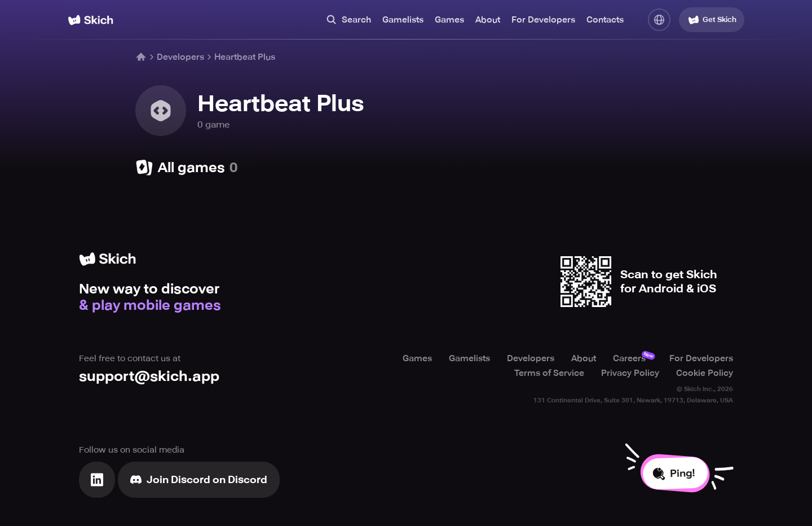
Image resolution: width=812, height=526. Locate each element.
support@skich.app (149, 376)
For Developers (543, 20)
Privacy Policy (630, 373)
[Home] (91, 20)
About (488, 20)
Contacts (605, 20)
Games (449, 20)
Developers (180, 57)
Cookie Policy (705, 373)
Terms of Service (549, 373)
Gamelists (403, 20)
